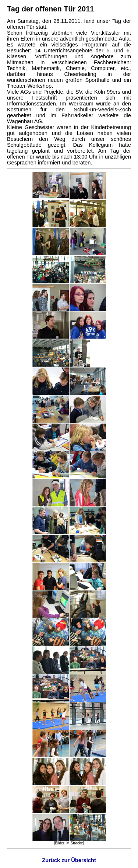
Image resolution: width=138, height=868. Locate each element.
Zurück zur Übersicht (69, 860)
